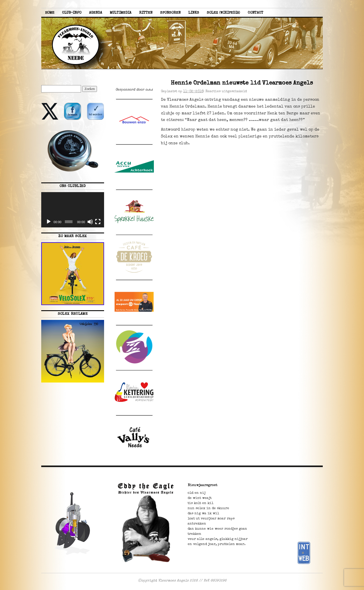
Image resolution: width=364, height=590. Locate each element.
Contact (256, 13)
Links (194, 13)
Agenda (96, 13)
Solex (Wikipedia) (223, 13)
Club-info (72, 13)
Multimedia (121, 13)
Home (50, 13)
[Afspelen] (49, 222)
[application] (73, 210)
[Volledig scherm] (98, 222)
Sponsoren (170, 13)
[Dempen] (90, 222)
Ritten (146, 13)
